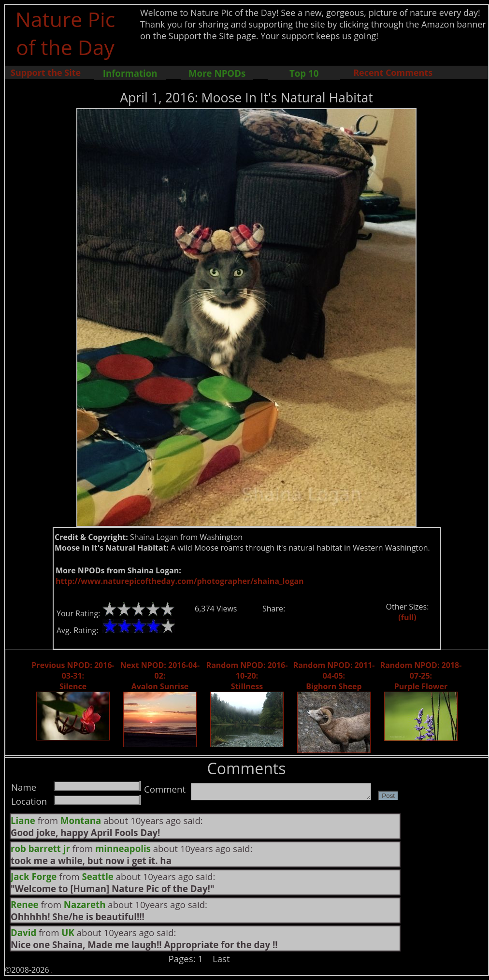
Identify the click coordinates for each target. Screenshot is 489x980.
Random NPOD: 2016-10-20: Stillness (247, 676)
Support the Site (46, 72)
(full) (407, 617)
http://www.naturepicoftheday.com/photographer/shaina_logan (180, 581)
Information (130, 73)
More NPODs (217, 73)
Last (221, 959)
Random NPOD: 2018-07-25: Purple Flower (421, 676)
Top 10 (304, 73)
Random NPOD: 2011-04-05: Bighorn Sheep (334, 676)
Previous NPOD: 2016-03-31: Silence (73, 676)
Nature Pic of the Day (65, 33)
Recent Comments (393, 72)
